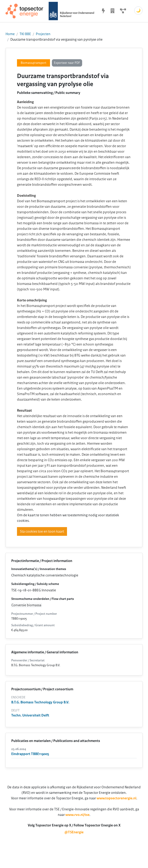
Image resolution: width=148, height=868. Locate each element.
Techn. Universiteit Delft (30, 715)
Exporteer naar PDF (67, 63)
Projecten (43, 34)
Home (10, 34)
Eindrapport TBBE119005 (30, 754)
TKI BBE (25, 34)
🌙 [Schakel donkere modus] (138, 11)
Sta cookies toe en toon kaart (42, 531)
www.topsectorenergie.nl (116, 798)
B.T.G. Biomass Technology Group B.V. (40, 702)
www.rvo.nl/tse (77, 815)
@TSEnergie (74, 832)
